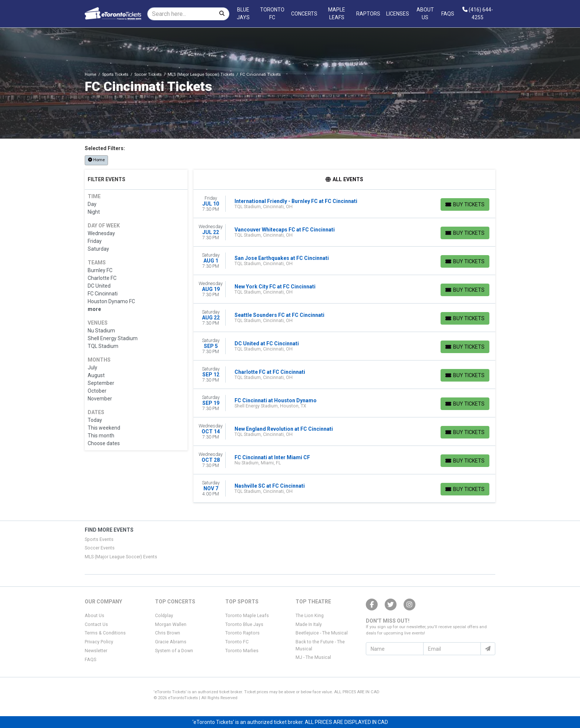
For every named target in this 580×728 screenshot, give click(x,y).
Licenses (398, 14)
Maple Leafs (337, 13)
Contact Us (96, 624)
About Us (425, 13)
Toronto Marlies (242, 651)
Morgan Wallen (171, 624)
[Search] (181, 14)
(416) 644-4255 (478, 13)
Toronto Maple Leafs (247, 616)
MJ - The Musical (313, 657)
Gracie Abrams (171, 642)
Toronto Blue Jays (244, 624)
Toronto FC (272, 13)
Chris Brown (168, 633)
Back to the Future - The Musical (320, 645)
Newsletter (96, 651)
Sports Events (99, 539)
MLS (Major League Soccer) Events (121, 557)
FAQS (90, 660)
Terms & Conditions (105, 633)
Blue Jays (243, 13)
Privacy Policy (99, 642)
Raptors (368, 14)
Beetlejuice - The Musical (322, 633)
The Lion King (310, 616)
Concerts (304, 14)
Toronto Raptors (242, 633)
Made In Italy (309, 624)
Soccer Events (100, 548)
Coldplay (164, 616)
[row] (345, 204)
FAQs (448, 14)
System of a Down (174, 651)
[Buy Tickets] (465, 204)
